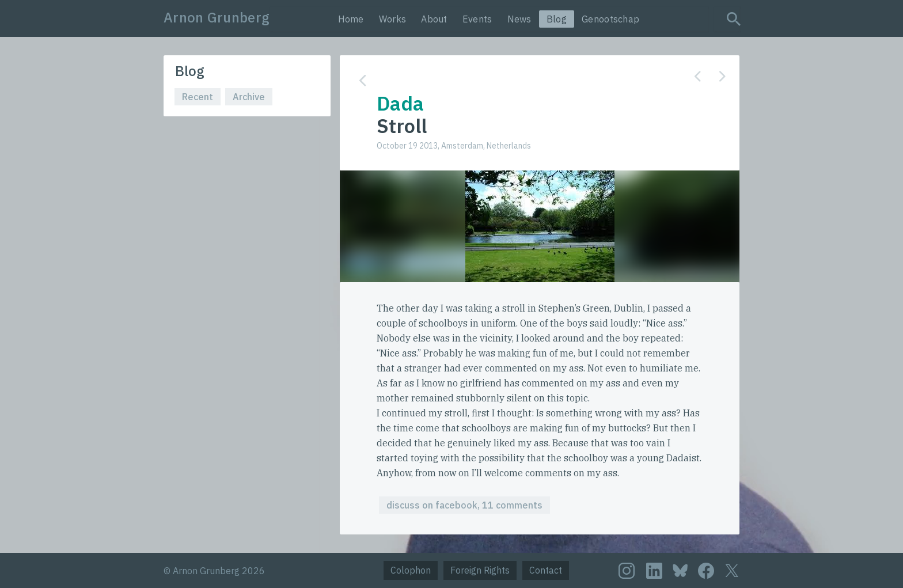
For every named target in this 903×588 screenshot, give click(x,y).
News (519, 19)
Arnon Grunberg (217, 17)
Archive (249, 97)
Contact (546, 570)
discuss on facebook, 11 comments (464, 505)
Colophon (411, 570)
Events (477, 19)
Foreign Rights (480, 570)
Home (351, 19)
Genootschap (610, 19)
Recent (198, 97)
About (434, 19)
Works (393, 19)
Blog (557, 19)
